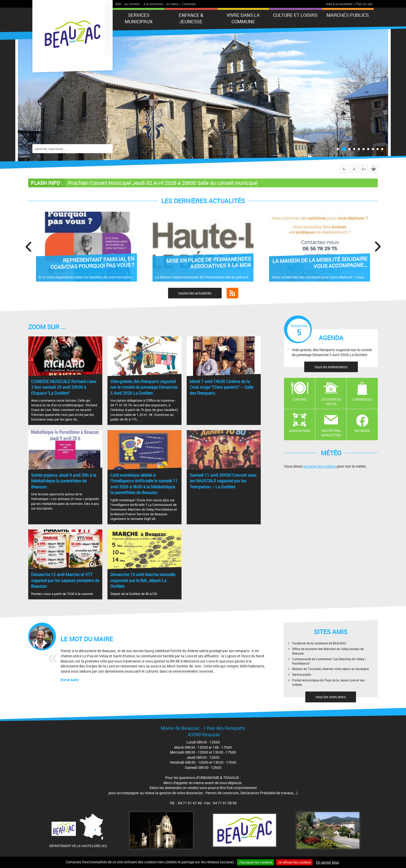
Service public (302, 674)
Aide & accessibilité (339, 4)
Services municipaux (139, 18)
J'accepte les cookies (255, 862)
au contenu (132, 4)
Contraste (189, 4)
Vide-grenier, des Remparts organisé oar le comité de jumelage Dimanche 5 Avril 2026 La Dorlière (332, 352)
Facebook (362, 431)
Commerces (362, 399)
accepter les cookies (320, 466)
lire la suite (70, 680)
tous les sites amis (331, 697)
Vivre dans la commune (243, 18)
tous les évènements (331, 367)
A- (344, 169)
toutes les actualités (195, 293)
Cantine (300, 399)
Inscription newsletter (331, 433)
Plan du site (364, 4)
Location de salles (331, 402)
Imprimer (375, 169)
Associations (300, 431)
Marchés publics (348, 15)
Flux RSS (232, 293)
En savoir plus (328, 862)
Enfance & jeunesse (191, 18)
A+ (364, 169)
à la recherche (153, 4)
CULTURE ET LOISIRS (295, 15)
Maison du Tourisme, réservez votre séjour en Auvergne (330, 669)
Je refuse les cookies (294, 862)
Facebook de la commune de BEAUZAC (319, 643)
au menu (172, 4)
